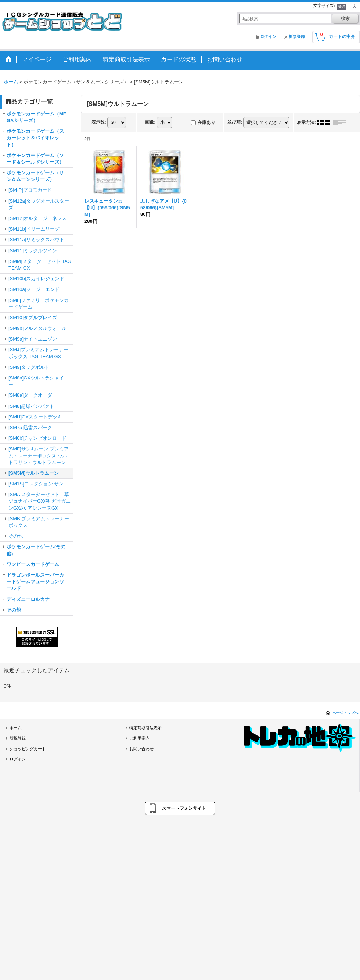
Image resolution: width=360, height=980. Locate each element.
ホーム (16, 728)
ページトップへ (345, 713)
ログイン (268, 36)
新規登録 (297, 36)
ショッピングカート (28, 749)
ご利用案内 (139, 738)
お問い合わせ (141, 749)
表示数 (99, 122)
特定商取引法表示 (145, 728)
